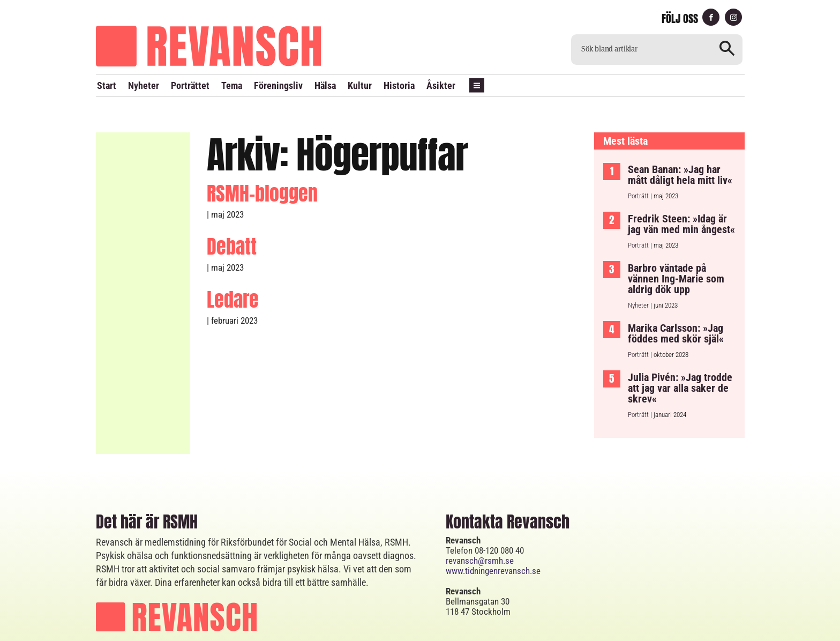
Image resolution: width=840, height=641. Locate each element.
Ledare (233, 274)
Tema (232, 85)
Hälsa (325, 85)
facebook (711, 17)
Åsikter (441, 85)
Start (107, 85)
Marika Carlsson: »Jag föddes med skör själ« (676, 308)
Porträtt (638, 170)
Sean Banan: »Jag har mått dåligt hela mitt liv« (680, 149)
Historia (399, 85)
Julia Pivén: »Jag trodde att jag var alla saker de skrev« (680, 362)
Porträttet (190, 85)
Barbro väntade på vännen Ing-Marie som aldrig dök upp (676, 253)
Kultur (360, 85)
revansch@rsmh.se (480, 535)
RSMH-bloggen (262, 168)
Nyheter (144, 85)
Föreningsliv (278, 85)
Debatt (232, 221)
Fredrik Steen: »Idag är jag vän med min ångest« (681, 198)
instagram (733, 17)
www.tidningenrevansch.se (493, 545)
